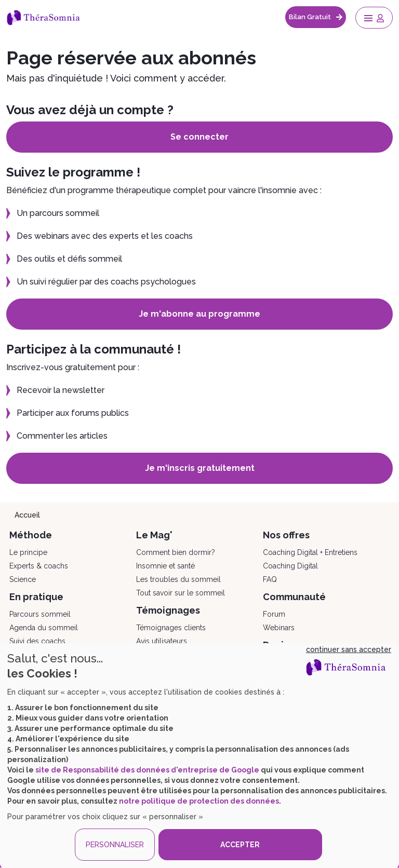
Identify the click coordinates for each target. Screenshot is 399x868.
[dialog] (199, 756)
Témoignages (168, 610)
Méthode (31, 535)
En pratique (36, 597)
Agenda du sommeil (44, 628)
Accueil (27, 515)
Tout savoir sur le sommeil (181, 593)
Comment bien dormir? (176, 552)
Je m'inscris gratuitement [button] (200, 468)
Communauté (294, 597)
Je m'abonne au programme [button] (199, 314)
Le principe (28, 552)
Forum (274, 614)
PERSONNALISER (115, 845)
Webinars (279, 628)
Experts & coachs (39, 566)
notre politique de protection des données (199, 801)
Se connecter (199, 137)
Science (23, 579)
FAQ (270, 579)
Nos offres (286, 535)
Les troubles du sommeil (178, 579)
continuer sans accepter (349, 649)
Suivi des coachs (37, 641)
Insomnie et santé (165, 566)
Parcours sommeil (40, 614)
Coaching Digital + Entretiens (310, 552)
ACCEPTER (240, 845)
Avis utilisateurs (162, 641)
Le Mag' (154, 535)
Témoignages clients (171, 628)
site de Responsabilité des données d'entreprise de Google (147, 770)
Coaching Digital (290, 566)
